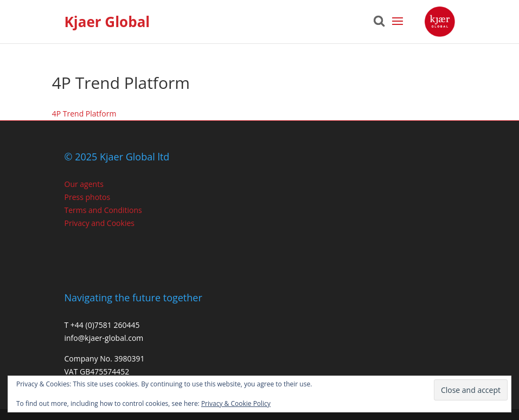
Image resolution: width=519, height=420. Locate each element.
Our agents (84, 184)
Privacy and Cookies (100, 223)
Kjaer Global (107, 22)
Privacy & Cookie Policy (236, 403)
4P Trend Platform (84, 114)
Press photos (88, 197)
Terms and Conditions (103, 210)
